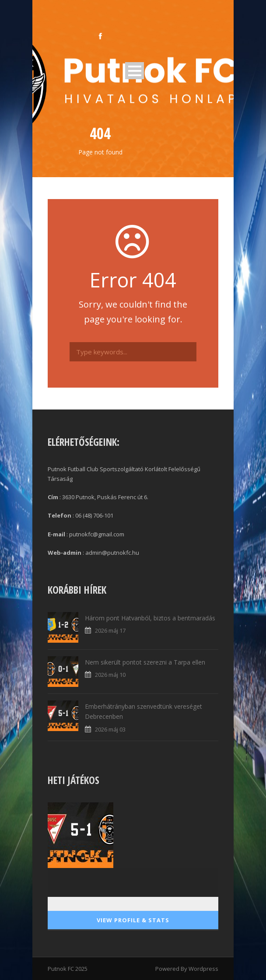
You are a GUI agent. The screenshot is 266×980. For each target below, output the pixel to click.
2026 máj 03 (110, 729)
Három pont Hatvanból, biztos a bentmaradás (150, 618)
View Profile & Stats (133, 920)
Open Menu (135, 71)
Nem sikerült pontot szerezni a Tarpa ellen (145, 662)
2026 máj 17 (110, 630)
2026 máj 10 (110, 675)
